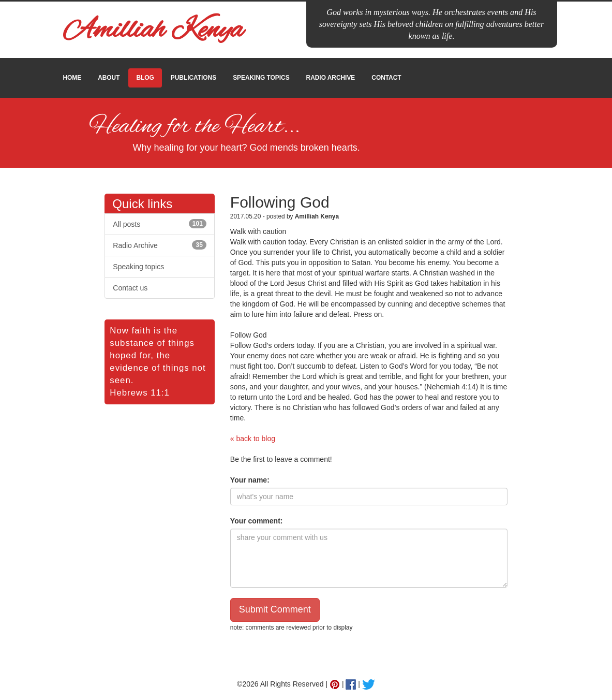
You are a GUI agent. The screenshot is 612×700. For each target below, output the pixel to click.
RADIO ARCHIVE (331, 78)
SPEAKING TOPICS (261, 78)
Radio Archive (160, 245)
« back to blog (253, 439)
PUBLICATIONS (193, 78)
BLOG (145, 78)
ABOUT (109, 78)
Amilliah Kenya (153, 31)
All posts (160, 224)
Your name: (250, 480)
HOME (72, 78)
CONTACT (386, 78)
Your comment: (257, 521)
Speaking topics (138, 267)
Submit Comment (275, 609)
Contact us (130, 288)
